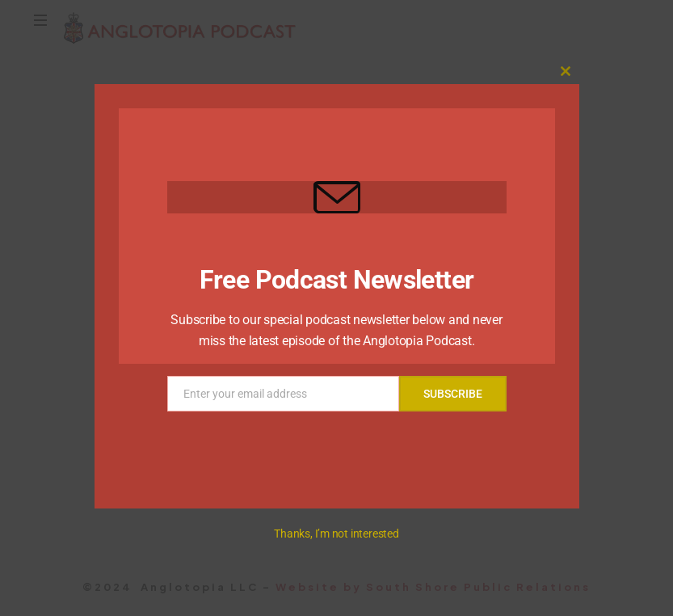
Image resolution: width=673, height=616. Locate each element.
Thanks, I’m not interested (336, 534)
